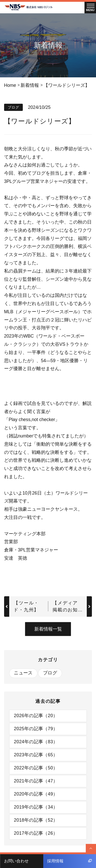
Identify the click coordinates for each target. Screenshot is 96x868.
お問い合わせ (16, 861)
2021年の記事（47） (36, 781)
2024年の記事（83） (36, 742)
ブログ (50, 673)
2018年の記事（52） (36, 820)
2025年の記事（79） (36, 729)
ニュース (23, 673)
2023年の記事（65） (36, 755)
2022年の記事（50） (36, 768)
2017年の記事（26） (36, 833)
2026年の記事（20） (36, 716)
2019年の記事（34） (36, 807)
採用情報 (70, 861)
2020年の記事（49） (36, 794)
